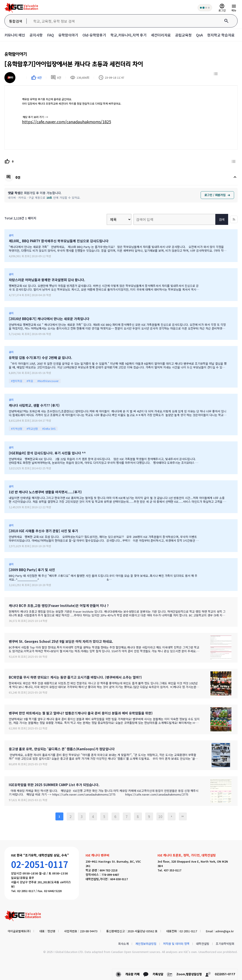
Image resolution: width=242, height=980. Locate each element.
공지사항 (36, 35)
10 (160, 816)
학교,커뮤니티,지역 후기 (128, 35)
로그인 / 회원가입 (217, 195)
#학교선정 (32, 429)
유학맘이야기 (68, 35)
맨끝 (183, 816)
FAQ (50, 35)
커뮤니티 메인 (15, 35)
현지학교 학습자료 (221, 35)
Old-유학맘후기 (94, 35)
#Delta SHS (49, 429)
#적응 (30, 381)
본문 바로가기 (0, 0)
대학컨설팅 (203, 944)
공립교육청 (183, 35)
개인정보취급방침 (146, 944)
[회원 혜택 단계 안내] (205, 8)
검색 (222, 219)
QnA (199, 35)
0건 (56, 78)
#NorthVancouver (48, 381)
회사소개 (123, 944)
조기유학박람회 (225, 944)
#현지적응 (17, 381)
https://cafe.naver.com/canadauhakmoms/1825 (67, 122)
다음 (172, 816)
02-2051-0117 (40, 864)
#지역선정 (17, 429)
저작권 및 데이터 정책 (176, 944)
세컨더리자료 (161, 35)
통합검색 (16, 21)
